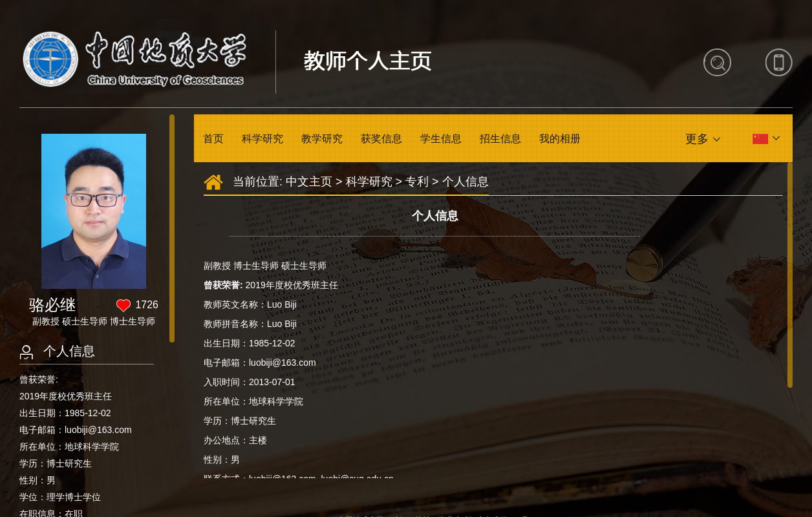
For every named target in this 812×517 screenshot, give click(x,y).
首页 (213, 139)
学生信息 (441, 139)
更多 (697, 139)
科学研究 (262, 139)
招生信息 (500, 139)
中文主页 (309, 182)
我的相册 (560, 139)
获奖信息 (381, 139)
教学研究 (322, 139)
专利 (417, 182)
